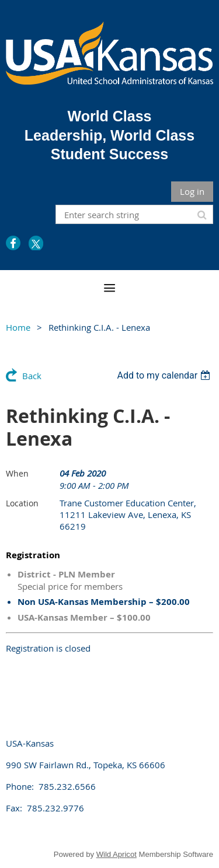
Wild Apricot (117, 854)
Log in (192, 191)
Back (32, 376)
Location (22, 503)
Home (18, 327)
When (17, 473)
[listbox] (165, 375)
